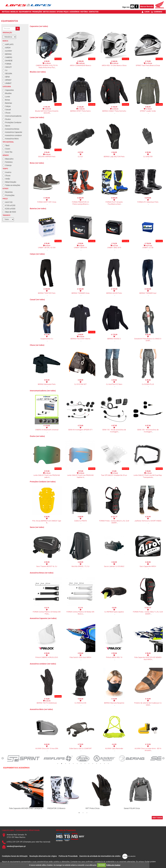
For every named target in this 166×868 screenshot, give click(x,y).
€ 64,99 (82, 337)
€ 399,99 (115, 63)
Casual (7, 110)
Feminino (8, 162)
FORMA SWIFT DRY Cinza (47, 202)
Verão (6, 179)
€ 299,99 (115, 109)
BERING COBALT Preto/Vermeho (114, 111)
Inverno (7, 172)
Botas (6, 100)
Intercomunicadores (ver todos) (43, 391)
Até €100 (8, 202)
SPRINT (7, 80)
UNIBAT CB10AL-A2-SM (47, 248)
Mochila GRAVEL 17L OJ (80, 566)
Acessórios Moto (11, 139)
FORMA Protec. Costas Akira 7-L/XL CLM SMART (148, 613)
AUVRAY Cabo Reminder (114, 748)
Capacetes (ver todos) (39, 26)
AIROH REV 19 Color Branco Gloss (114, 65)
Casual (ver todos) (37, 300)
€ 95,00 (48, 473)
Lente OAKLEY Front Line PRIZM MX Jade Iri (47, 476)
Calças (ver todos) (37, 254)
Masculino (8, 159)
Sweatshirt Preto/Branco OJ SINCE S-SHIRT (148, 340)
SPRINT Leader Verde (148, 111)
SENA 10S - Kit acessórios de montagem (148, 431)
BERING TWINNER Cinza (80, 293)
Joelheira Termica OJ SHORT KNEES (148, 521)
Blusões (7, 93)
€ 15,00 (115, 473)
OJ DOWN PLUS (148, 384)
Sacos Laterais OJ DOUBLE (114, 566)
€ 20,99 (48, 701)
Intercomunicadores (12, 116)
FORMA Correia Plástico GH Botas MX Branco (80, 613)
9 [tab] (89, 764)
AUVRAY (7, 51)
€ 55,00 (149, 473)
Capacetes (8, 90)
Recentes (8, 192)
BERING (7, 54)
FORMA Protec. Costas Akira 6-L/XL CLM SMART (114, 522)
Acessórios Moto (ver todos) (41, 709)
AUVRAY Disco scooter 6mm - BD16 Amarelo (148, 750)
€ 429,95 (81, 63)
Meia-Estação (9, 182)
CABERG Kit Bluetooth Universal (47, 430)
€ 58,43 (82, 246)
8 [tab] (85, 764)
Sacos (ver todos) (37, 527)
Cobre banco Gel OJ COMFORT (80, 748)
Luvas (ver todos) (37, 117)
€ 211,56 (149, 246)
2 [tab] (62, 764)
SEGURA (7, 74)
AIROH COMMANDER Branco (80, 65)
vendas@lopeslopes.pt (16, 846)
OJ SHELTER (148, 157)
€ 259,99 (48, 109)
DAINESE (8, 61)
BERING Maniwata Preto (47, 384)
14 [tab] (108, 764)
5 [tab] (73, 764)
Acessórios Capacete (12, 132)
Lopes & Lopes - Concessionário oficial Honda (21, 830)
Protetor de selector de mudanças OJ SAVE (148, 704)
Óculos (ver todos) (37, 436)
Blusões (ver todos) (38, 72)
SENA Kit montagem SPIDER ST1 (80, 430)
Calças (7, 106)
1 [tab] (58, 764)
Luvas (6, 97)
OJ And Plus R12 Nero (114, 384)
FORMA (7, 64)
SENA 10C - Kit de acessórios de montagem (114, 431)
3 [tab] (65, 764)
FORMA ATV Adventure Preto (148, 202)
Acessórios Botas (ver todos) (42, 573)
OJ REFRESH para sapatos (114, 612)
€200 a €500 (9, 209)
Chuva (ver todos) (37, 345)
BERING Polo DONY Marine (80, 339)
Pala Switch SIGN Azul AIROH (80, 657)
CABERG (7, 57)
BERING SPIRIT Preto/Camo (80, 111)
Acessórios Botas (11, 129)
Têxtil (6, 145)
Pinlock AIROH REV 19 (114, 657)
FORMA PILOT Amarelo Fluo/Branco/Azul (114, 203)
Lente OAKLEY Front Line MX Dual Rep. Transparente (148, 476)
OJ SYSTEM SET (80, 384)
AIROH (7, 48)
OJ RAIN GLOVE (80, 703)
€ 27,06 (115, 246)
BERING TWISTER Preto (47, 293)
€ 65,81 (48, 246)
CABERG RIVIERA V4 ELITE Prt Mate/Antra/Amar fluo (47, 66)
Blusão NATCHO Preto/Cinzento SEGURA (47, 112)
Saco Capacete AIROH (148, 566)
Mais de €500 (9, 212)
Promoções (8, 195)
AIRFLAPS (8, 44)
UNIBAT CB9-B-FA (80, 248)
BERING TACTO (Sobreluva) (47, 703)
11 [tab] (97, 764)
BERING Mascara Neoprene (114, 703)
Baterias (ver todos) (38, 209)
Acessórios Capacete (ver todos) (43, 618)
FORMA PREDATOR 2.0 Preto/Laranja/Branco (80, 203)
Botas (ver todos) (37, 163)
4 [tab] (69, 764)
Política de (113, 865)
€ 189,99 (81, 109)
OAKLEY (7, 67)
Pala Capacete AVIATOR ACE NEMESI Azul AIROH (148, 658)
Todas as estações (11, 185)
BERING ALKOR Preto (114, 293)
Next (163, 758)
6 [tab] (77, 764)
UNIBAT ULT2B (148, 248)
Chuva (6, 113)
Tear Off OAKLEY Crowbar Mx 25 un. (114, 475)
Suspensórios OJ (47, 339)
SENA (6, 77)
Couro (6, 149)
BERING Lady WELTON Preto (114, 157)
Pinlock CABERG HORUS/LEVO (47, 657)
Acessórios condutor (12, 135)
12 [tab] (101, 764)
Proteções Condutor (12, 122)
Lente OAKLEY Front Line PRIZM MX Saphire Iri (80, 476)
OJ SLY (80, 157)
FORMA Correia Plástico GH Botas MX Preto (47, 613)
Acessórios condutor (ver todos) (43, 664)
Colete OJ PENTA (80, 521)
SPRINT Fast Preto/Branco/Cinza (148, 65)
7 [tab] (81, 764)
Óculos (7, 119)
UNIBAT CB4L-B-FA (114, 248)
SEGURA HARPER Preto (47, 157)
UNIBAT (7, 83)
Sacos (6, 126)
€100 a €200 (9, 205)
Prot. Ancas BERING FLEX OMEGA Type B (47, 522)
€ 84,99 (48, 154)
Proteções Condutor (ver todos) (43, 482)
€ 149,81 (48, 63)
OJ (5, 70)
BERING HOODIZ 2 (114, 339)
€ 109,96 (149, 63)
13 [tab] (104, 764)
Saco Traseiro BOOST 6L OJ (47, 566)
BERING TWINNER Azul (148, 293)
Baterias (7, 103)
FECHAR (102, 865)
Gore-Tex (7, 152)
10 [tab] (93, 764)
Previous (3, 758)
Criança (7, 165)
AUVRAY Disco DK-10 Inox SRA (47, 748)
